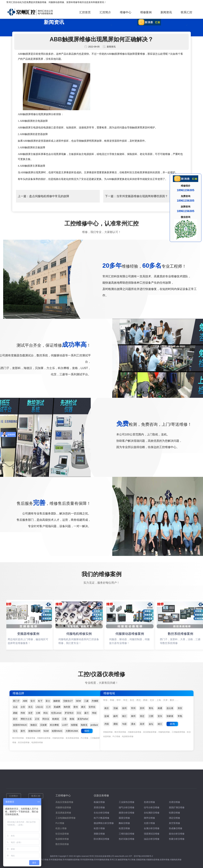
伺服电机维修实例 (79, 634)
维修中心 (126, 12)
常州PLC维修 (42, 860)
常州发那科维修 (87, 860)
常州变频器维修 (55, 860)
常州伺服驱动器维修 (71, 860)
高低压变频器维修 (64, 802)
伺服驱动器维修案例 (130, 634)
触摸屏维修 (123, 860)
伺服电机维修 (176, 860)
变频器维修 (41, 2)
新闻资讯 (166, 12)
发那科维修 (72, 2)
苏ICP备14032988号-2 (143, 856)
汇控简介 (105, 12)
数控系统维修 (62, 844)
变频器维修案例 (29, 634)
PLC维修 (60, 823)
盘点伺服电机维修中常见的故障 (49, 196)
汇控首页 (85, 12)
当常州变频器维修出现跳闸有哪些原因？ (142, 196)
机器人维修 (61, 828)
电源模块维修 (62, 839)
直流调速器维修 (63, 813)
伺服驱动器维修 (56, 2)
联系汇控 (187, 12)
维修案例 (146, 12)
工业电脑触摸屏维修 (65, 818)
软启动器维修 (62, 834)
